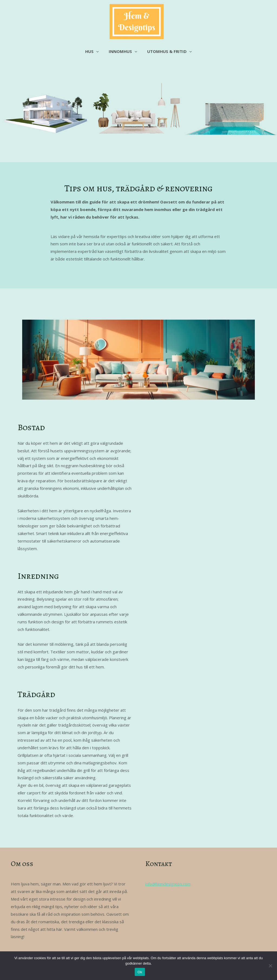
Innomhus (123, 51)
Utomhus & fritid (168, 51)
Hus (94, 51)
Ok (140, 972)
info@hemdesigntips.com (169, 884)
